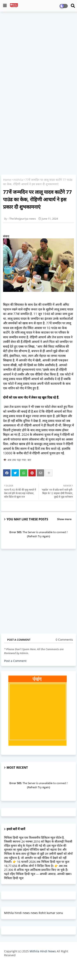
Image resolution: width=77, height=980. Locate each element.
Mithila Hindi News (43, 951)
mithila (18, 180)
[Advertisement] (38, 54)
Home (7, 180)
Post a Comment (15, 661)
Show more (64, 519)
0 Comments (64, 640)
